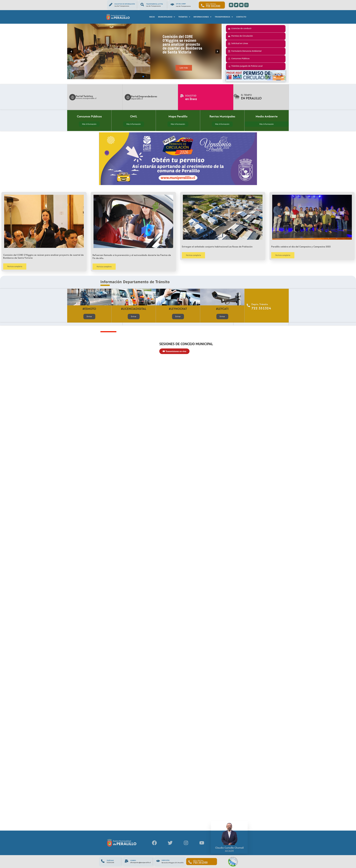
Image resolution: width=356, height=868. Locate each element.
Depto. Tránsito (260, 304)
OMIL (134, 116)
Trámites (184, 17)
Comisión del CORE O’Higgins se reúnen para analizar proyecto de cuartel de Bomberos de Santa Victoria (43, 256)
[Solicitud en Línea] (229, 44)
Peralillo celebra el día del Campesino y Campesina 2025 (301, 247)
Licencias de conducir (241, 28)
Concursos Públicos (240, 58)
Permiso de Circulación (242, 36)
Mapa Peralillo (178, 116)
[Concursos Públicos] (229, 59)
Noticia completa (15, 266)
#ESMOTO (89, 309)
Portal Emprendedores (144, 96)
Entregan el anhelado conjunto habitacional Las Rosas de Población (217, 247)
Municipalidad (167, 17)
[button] (167, 17)
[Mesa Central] (203, 6)
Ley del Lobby (181, 4)
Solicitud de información (125, 4)
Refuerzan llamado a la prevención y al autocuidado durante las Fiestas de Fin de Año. (132, 257)
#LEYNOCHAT (178, 309)
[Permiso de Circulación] (229, 36)
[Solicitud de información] (111, 5)
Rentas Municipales (222, 116)
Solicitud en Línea (240, 43)
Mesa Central (211, 4)
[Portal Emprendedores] (128, 97)
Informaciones (203, 17)
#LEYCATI (222, 309)
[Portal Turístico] (72, 97)
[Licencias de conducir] (229, 29)
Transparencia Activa (154, 4)
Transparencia (224, 17)
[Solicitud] (182, 96)
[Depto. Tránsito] (248, 306)
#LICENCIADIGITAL (134, 309)
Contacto (241, 17)
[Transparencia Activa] (142, 5)
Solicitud (191, 96)
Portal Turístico (84, 96)
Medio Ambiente (267, 116)
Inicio (152, 17)
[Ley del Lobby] (172, 4)
